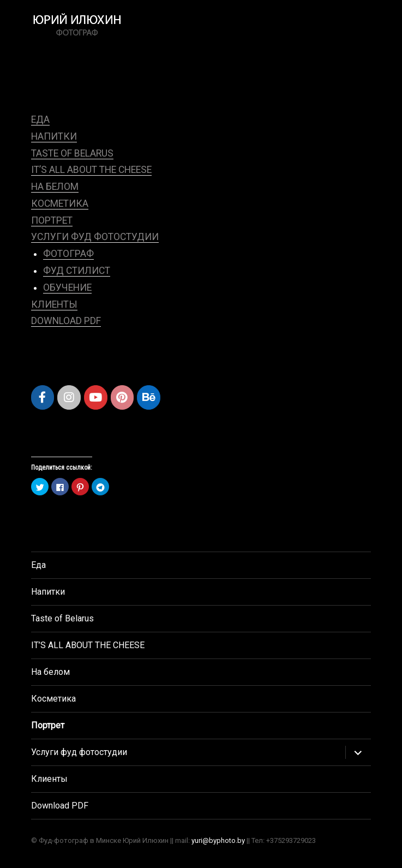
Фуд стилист (77, 271)
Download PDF (66, 321)
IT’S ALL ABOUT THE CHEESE (91, 170)
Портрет (52, 220)
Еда (40, 119)
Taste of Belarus (72, 153)
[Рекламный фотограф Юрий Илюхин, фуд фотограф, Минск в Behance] (149, 397)
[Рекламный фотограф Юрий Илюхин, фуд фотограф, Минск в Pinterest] (122, 397)
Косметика (60, 203)
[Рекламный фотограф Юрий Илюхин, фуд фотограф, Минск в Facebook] (43, 397)
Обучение (67, 288)
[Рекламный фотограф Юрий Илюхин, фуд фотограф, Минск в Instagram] (69, 397)
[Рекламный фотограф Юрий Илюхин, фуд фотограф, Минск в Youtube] (96, 397)
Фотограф (68, 254)
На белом (55, 187)
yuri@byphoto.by (218, 840)
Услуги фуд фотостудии (95, 237)
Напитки (54, 136)
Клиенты (54, 304)
